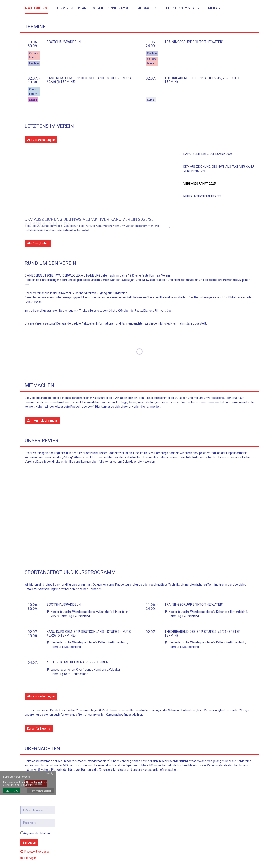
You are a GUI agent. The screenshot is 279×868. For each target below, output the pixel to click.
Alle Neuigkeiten (38, 240)
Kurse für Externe (39, 726)
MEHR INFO (12, 777)
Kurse (151, 97)
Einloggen (29, 840)
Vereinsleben (34, 53)
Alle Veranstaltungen (41, 137)
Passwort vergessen (36, 849)
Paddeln (34, 61)
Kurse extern (33, 89)
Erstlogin (28, 855)
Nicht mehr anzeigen (41, 777)
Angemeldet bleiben (35, 830)
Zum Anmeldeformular (42, 418)
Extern (33, 97)
